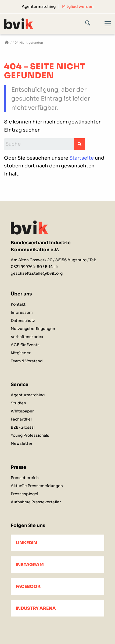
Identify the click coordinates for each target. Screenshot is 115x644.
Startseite (82, 158)
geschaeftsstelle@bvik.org (37, 273)
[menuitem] (39, 6)
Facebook (28, 586)
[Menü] (105, 28)
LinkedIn (26, 543)
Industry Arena (36, 608)
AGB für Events (25, 345)
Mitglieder (21, 353)
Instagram (30, 565)
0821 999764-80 (26, 267)
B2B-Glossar (23, 427)
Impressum (22, 312)
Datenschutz (23, 321)
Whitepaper (22, 411)
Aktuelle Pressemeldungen (37, 486)
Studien (18, 403)
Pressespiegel (24, 494)
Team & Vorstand (27, 361)
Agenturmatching (39, 6)
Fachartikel (21, 419)
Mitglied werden (78, 6)
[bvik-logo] (47, 24)
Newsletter (22, 443)
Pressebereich (25, 478)
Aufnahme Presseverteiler (36, 502)
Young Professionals (30, 435)
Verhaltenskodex (27, 337)
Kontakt (18, 304)
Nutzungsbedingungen (33, 329)
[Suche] (92, 24)
